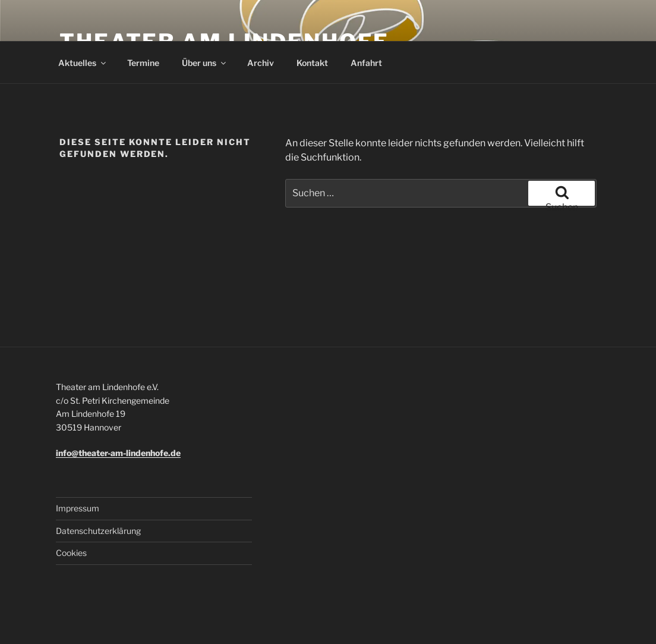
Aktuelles (83, 63)
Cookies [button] (71, 553)
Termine (143, 63)
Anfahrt (366, 63)
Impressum (78, 508)
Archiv (261, 63)
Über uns (205, 63)
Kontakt (312, 63)
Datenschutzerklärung (98, 531)
